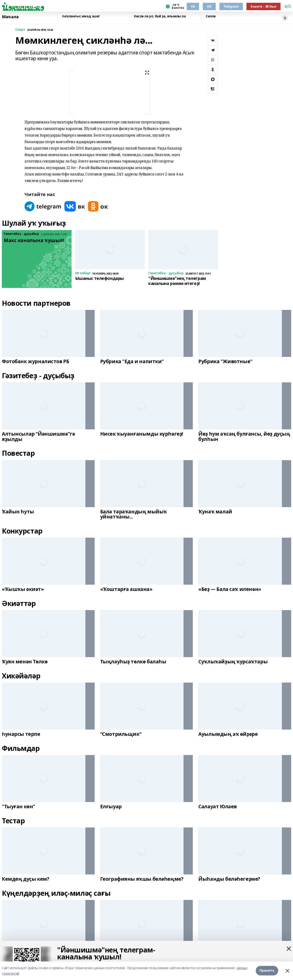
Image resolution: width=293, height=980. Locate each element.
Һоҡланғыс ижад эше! (81, 16)
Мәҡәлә (10, 17)
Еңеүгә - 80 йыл (263, 6)
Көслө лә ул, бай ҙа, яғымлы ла (160, 16)
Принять (267, 971)
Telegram (231, 6)
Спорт (20, 30)
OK (209, 6)
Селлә (211, 16)
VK (193, 6)
